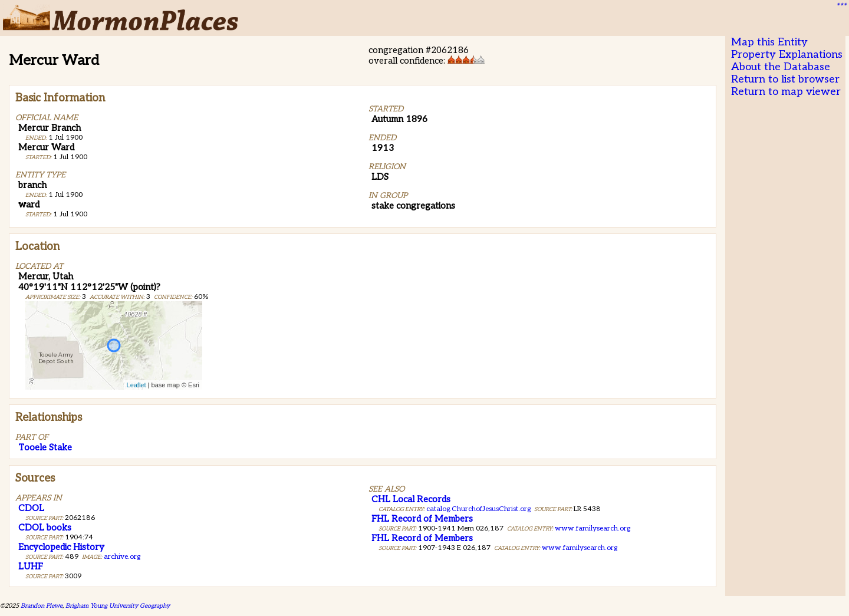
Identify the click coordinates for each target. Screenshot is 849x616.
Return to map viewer (786, 92)
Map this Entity (769, 42)
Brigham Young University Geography (118, 606)
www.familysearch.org (593, 528)
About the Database (781, 67)
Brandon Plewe (42, 606)
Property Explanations (787, 55)
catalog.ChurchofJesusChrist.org (478, 509)
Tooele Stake (45, 447)
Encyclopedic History (61, 547)
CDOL (31, 508)
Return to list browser (785, 79)
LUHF (31, 566)
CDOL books (45, 528)
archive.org (122, 557)
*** (841, 6)
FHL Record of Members (422, 519)
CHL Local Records (411, 499)
